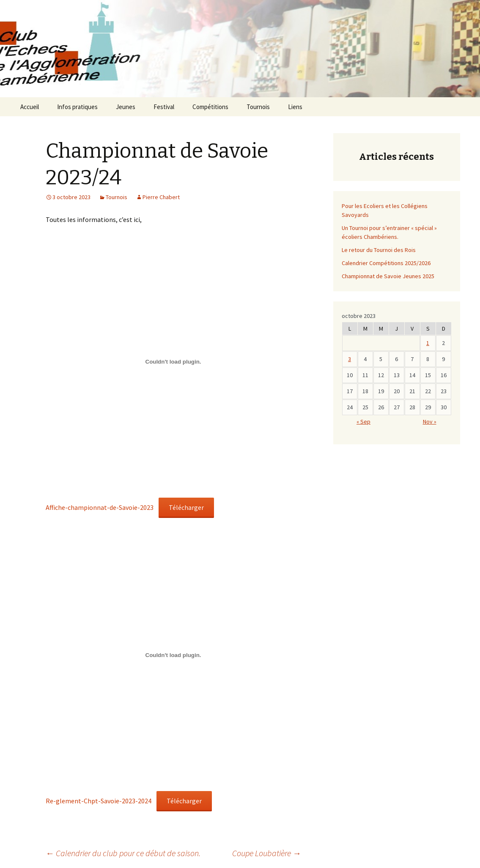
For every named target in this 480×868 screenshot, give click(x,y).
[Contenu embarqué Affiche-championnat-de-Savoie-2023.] (173, 361)
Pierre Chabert (161, 197)
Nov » (430, 422)
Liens (295, 107)
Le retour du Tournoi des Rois (379, 250)
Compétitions (210, 107)
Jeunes (126, 107)
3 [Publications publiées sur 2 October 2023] (350, 359)
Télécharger (186, 507)
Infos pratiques (77, 107)
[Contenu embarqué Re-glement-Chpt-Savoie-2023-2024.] (173, 655)
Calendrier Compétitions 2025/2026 (386, 263)
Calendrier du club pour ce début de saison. (123, 853)
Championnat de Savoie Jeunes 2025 (388, 276)
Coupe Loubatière (267, 853)
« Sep (363, 422)
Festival (164, 107)
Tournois (258, 107)
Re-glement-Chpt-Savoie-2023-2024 (99, 801)
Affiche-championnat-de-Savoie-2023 (100, 507)
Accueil (30, 107)
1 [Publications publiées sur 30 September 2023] (428, 343)
